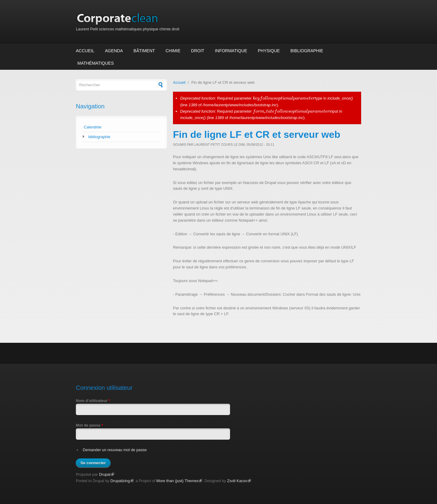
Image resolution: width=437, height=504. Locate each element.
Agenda (114, 51)
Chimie (173, 51)
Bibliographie (307, 51)
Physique (269, 51)
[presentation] (284, 98)
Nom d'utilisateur (93, 401)
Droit (198, 51)
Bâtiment (144, 51)
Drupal (107, 474)
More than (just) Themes (179, 481)
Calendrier (93, 127)
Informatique (231, 51)
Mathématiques (96, 63)
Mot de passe (90, 425)
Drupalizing (122, 481)
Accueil (85, 51)
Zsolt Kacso (239, 481)
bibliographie (99, 137)
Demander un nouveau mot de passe (115, 450)
